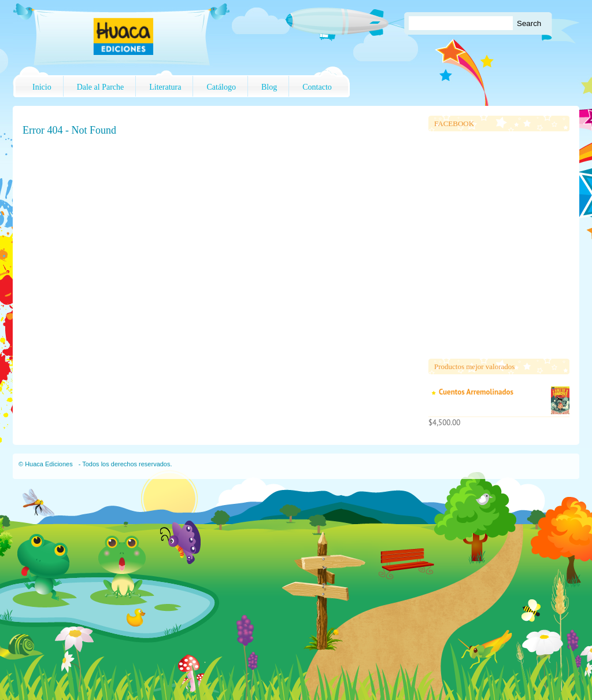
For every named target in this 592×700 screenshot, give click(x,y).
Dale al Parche (101, 87)
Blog (269, 87)
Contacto (317, 87)
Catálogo (221, 87)
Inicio (42, 87)
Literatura (165, 87)
